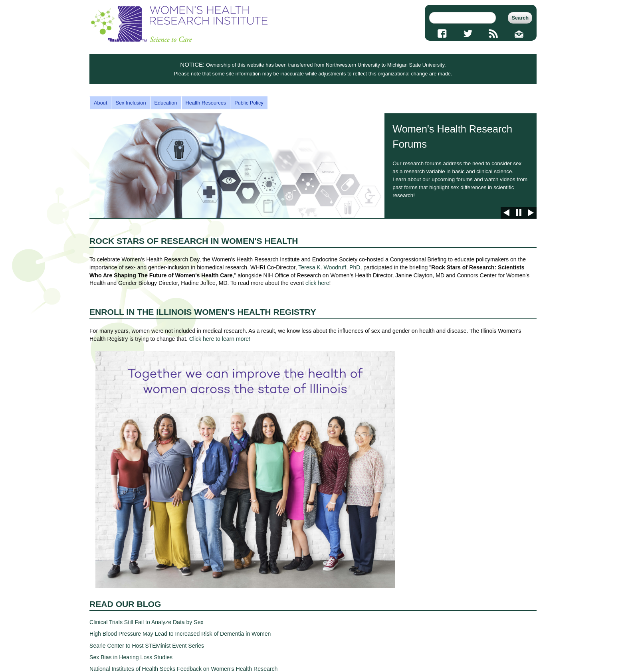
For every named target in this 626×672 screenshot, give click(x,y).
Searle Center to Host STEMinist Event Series (147, 646)
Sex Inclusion (131, 103)
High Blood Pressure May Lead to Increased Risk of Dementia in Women (180, 634)
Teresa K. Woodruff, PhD (329, 267)
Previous (507, 213)
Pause (519, 213)
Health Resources (206, 103)
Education (166, 103)
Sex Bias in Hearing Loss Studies (131, 657)
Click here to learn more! (220, 339)
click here (317, 283)
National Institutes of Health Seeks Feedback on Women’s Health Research (183, 669)
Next (531, 213)
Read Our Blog (125, 604)
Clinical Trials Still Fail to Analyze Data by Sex (147, 622)
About (100, 103)
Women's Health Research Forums (313, 166)
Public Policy (249, 103)
